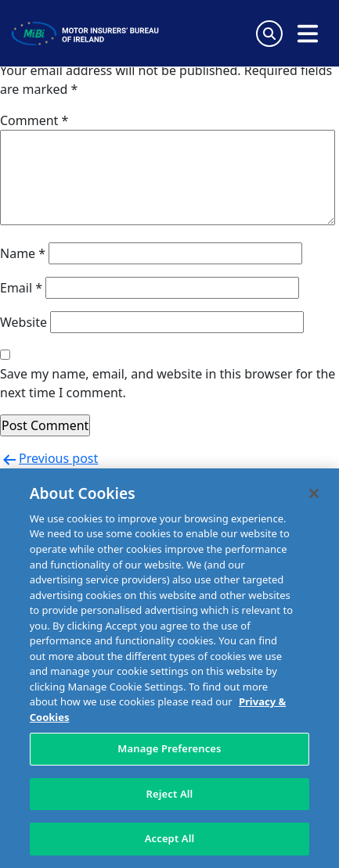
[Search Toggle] (269, 34)
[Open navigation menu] (308, 34)
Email (21, 288)
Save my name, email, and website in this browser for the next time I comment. (168, 383)
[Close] (314, 493)
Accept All (170, 838)
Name (23, 253)
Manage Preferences (169, 748)
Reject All (170, 794)
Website (23, 322)
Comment (34, 120)
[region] (169, 668)
